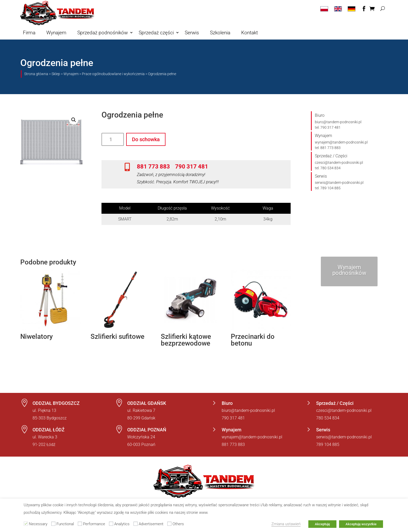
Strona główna (36, 74)
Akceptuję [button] (322, 524)
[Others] (169, 524)
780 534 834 (328, 418)
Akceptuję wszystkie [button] (361, 524)
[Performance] (80, 524)
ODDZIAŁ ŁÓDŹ (49, 430)
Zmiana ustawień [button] (286, 524)
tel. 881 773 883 (328, 148)
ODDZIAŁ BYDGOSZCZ (56, 403)
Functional (65, 524)
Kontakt (250, 33)
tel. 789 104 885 (328, 188)
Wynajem (56, 33)
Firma (29, 33)
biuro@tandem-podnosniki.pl (338, 122)
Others (178, 524)
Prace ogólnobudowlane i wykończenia (113, 74)
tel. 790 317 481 (328, 127)
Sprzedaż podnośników (103, 33)
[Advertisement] (136, 524)
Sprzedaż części (156, 33)
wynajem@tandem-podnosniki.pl (341, 142)
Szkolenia (220, 33)
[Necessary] (26, 524)
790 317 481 (192, 166)
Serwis (192, 33)
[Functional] (53, 524)
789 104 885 (328, 445)
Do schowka (146, 139)
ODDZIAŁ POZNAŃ (147, 430)
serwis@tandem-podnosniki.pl (339, 183)
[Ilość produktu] (113, 139)
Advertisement (151, 524)
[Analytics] (111, 524)
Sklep (56, 74)
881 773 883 (153, 166)
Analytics (122, 524)
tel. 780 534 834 (328, 168)
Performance (94, 524)
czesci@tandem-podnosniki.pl (339, 163)
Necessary (38, 524)
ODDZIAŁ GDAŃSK (147, 403)
